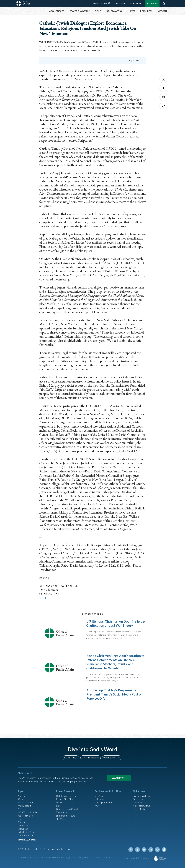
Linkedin (152, 853)
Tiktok (163, 106)
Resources (138, 798)
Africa (21, 798)
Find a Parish (120, 3)
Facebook (163, 88)
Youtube (145, 853)
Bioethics (22, 823)
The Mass (61, 820)
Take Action (100, 795)
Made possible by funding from (138, 861)
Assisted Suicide (26, 816)
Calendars (138, 802)
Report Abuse (135, 3)
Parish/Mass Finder (143, 795)
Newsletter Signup (143, 806)
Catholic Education (27, 838)
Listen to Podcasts (91, 756)
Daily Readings (100, 3)
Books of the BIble (65, 798)
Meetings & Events (104, 802)
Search (164, 4)
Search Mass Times (66, 802)
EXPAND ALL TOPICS (27, 842)
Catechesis (23, 830)
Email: (43, 598)
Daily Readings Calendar (110, 3)
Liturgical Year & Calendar (70, 809)
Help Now (152, 3)
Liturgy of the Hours (66, 816)
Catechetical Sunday (28, 834)
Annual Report (25, 806)
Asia (20, 809)
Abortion (22, 795)
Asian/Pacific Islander (29, 813)
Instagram (163, 97)
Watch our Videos (112, 756)
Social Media (140, 809)
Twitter (163, 79)
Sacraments (62, 813)
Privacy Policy (103, 860)
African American (26, 802)
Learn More (119, 777)
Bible (20, 820)
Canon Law (23, 827)
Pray (97, 806)
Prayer (60, 806)
